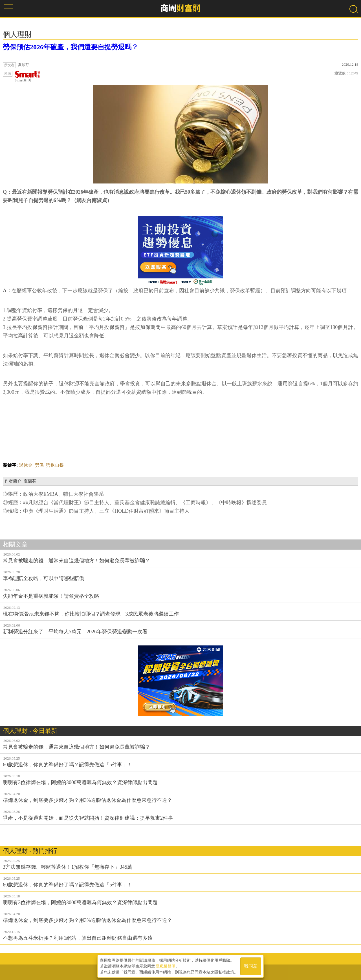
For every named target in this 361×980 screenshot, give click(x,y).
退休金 (26, 465)
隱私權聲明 (166, 966)
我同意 (251, 966)
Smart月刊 (27, 77)
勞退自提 (55, 465)
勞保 (39, 465)
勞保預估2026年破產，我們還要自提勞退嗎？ (71, 47)
